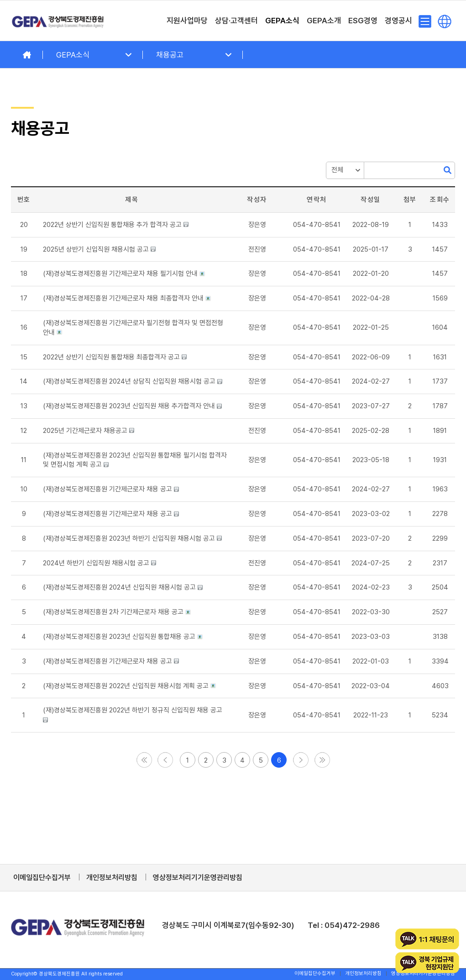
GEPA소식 (73, 55)
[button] (257, 249)
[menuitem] (187, 21)
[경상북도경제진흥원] (58, 21)
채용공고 (170, 55)
